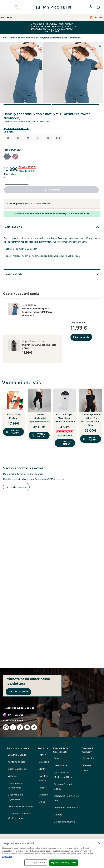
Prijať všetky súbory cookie (64, 862)
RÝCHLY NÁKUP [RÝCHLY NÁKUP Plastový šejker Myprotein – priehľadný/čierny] (64, 443)
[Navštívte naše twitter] (34, 727)
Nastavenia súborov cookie (19, 708)
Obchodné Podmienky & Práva (67, 798)
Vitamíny (43, 795)
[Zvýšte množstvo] (26, 181)
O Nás (57, 758)
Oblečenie (44, 762)
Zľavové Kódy (87, 768)
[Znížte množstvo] (8, 181)
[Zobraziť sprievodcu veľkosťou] (17, 129)
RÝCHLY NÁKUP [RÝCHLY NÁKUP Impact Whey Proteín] (13, 432)
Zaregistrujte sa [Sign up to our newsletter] (18, 692)
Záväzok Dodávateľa (65, 822)
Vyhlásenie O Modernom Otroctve (65, 775)
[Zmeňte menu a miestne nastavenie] (52, 715)
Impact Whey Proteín (13, 416)
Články (42, 769)
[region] (52, 853)
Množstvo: (10, 174)
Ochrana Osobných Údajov (64, 786)
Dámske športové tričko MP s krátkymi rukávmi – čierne (91, 420)
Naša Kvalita (60, 765)
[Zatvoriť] (99, 843)
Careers (58, 815)
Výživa (42, 802)
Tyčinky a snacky (43, 778)
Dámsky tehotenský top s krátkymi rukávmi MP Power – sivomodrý (45, 38)
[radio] (8, 138)
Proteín (42, 755)
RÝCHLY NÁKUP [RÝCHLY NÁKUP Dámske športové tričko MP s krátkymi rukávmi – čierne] (90, 439)
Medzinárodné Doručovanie (15, 785)
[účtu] (91, 7)
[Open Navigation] (5, 7)
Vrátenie (12, 776)
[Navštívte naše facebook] (13, 727)
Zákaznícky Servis (17, 755)
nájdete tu (7, 857)
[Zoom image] (38, 46)
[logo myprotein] (53, 7)
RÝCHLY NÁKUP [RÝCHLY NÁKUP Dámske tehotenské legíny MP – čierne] (38, 435)
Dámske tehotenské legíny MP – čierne (39, 418)
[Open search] (16, 7)
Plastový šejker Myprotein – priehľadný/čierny (65, 418)
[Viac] (52, 227)
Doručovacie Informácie (20, 806)
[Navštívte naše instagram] (6, 727)
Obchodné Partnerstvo (66, 808)
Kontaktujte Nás (16, 762)
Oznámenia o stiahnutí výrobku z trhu (19, 816)
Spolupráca (89, 758)
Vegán (42, 788)
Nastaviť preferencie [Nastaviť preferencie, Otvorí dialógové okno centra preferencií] (36, 862)
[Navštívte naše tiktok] (20, 727)
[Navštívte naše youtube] (27, 727)
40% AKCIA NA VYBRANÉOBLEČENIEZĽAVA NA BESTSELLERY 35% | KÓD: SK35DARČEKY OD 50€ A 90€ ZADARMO (52, 28)
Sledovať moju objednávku (15, 797)
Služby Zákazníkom (18, 769)
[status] (17, 181)
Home (4, 38)
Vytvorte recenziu (16, 487)
